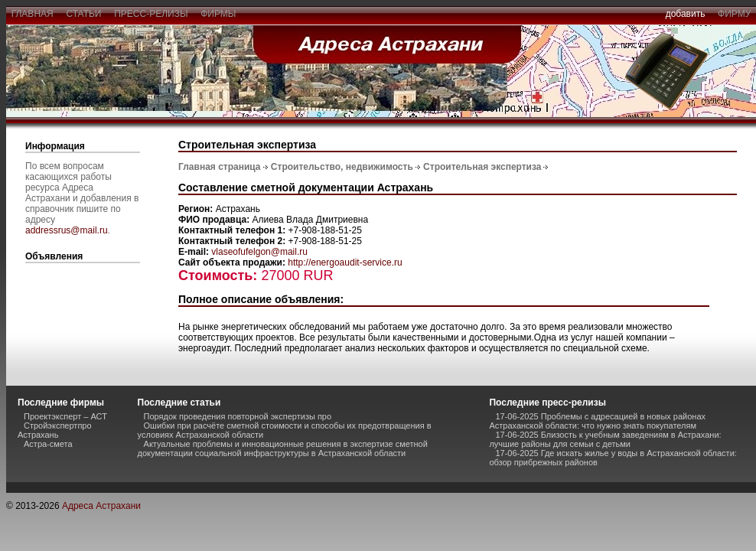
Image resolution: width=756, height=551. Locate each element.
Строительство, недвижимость (342, 167)
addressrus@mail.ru (67, 230)
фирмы (219, 14)
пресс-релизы (152, 14)
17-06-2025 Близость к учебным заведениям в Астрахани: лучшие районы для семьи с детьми (605, 439)
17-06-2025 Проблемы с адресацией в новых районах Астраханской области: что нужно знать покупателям (597, 421)
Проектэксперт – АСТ (65, 416)
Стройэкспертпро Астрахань (55, 430)
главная (32, 14)
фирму (734, 14)
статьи (84, 14)
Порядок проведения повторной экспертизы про (238, 416)
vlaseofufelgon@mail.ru (259, 252)
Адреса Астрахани (101, 506)
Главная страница (220, 167)
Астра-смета (48, 444)
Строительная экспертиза (482, 167)
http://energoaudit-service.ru (345, 262)
